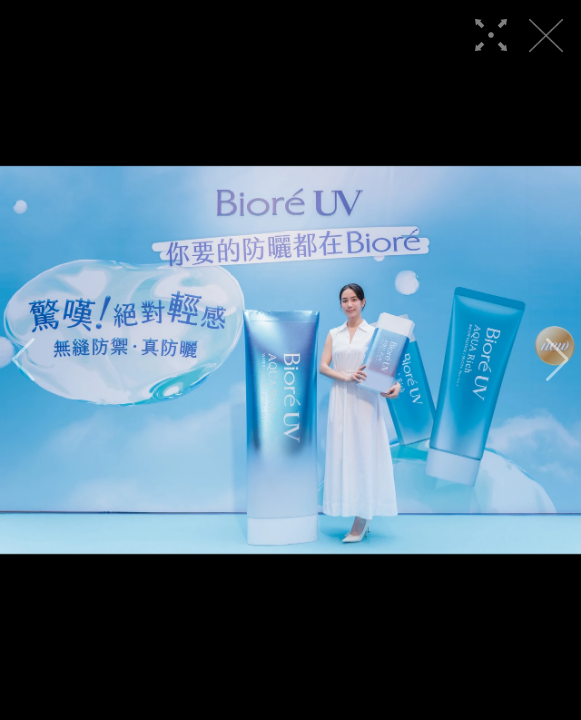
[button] (23, 360)
